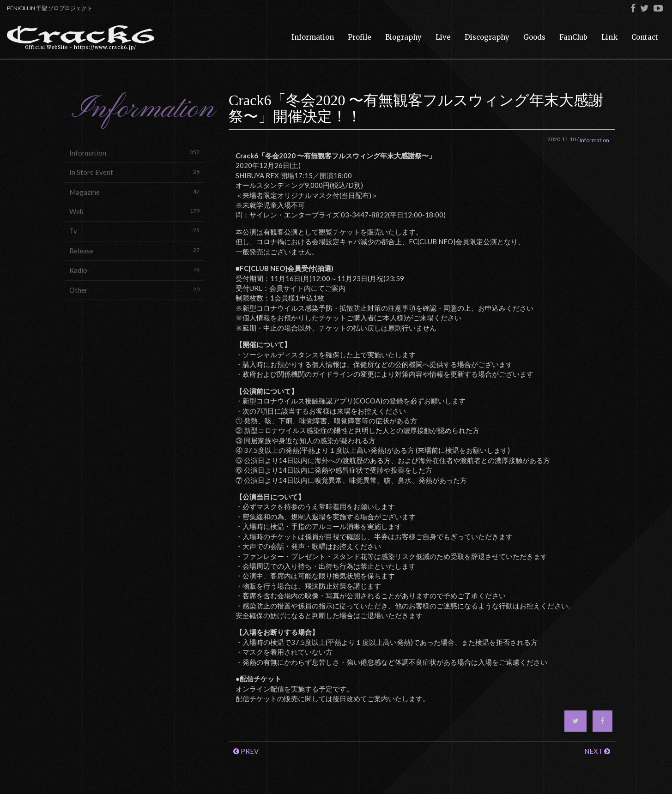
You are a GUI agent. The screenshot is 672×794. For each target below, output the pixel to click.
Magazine (134, 192)
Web (134, 211)
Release (134, 250)
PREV (246, 751)
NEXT (597, 751)
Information (134, 153)
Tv (134, 231)
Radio (134, 270)
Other (134, 290)
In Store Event (134, 172)
